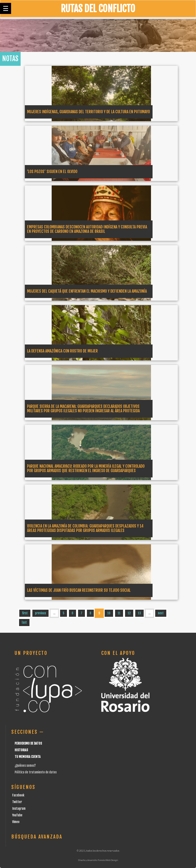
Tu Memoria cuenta (28, 757)
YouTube (17, 815)
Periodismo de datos (28, 743)
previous (40, 613)
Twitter (17, 802)
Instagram (19, 809)
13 (139, 613)
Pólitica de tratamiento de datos (36, 772)
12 (129, 613)
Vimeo (16, 822)
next (161, 613)
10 (109, 613)
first (25, 613)
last (24, 622)
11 (119, 613)
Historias (21, 750)
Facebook (18, 795)
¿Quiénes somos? (25, 766)
